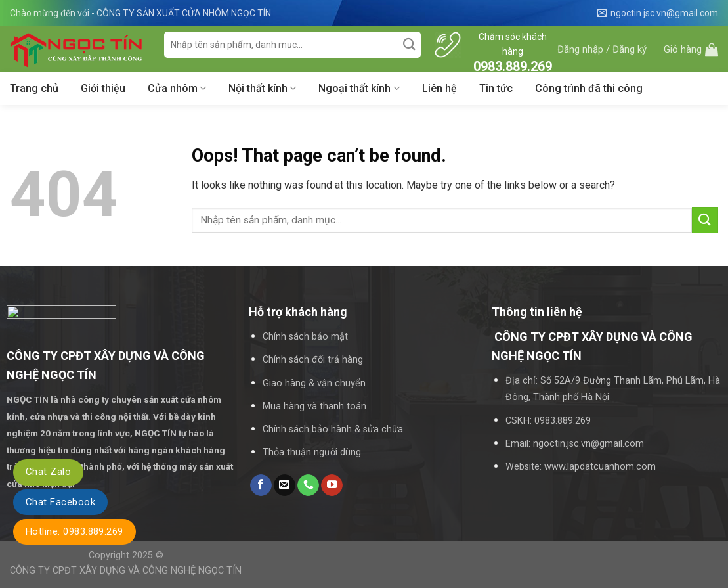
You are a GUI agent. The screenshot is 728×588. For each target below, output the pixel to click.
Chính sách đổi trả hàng (313, 360)
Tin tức (496, 88)
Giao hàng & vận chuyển (314, 383)
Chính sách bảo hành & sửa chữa (333, 429)
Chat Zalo (48, 472)
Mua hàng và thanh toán (314, 406)
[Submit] (409, 45)
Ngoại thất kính (359, 89)
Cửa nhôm (177, 89)
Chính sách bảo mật (305, 337)
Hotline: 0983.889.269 (75, 531)
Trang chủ (34, 88)
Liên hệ (439, 88)
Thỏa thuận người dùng (312, 452)
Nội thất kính (262, 89)
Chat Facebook (60, 502)
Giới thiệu (103, 88)
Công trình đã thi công (589, 88)
